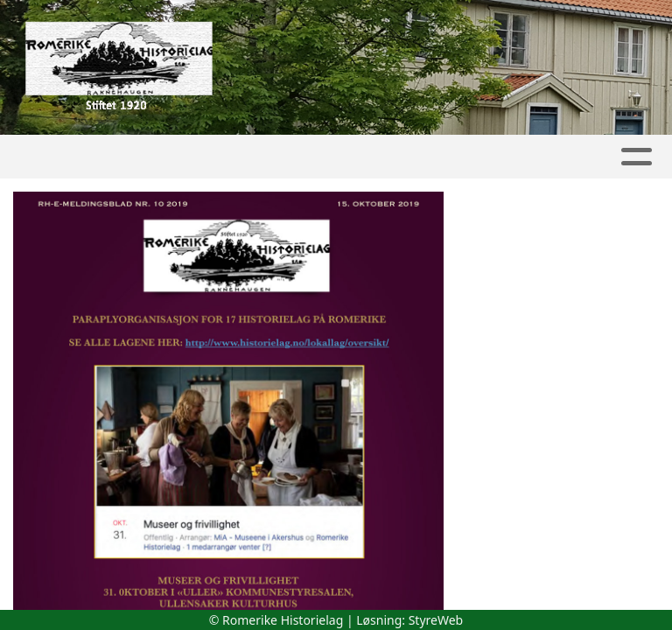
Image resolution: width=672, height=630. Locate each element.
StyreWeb (436, 620)
